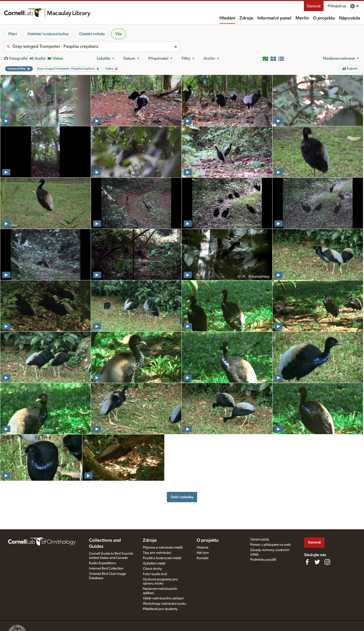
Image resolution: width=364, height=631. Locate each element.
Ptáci (13, 34)
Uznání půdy (260, 539)
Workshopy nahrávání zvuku (165, 604)
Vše (119, 34)
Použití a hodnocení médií (162, 558)
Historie (202, 548)
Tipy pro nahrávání (157, 553)
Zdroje (246, 18)
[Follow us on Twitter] (317, 562)
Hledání (227, 18)
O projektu (324, 18)
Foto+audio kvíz (155, 574)
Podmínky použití (263, 560)
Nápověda (349, 18)
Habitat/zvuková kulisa (48, 34)
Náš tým (203, 553)
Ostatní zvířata (92, 34)
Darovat (314, 6)
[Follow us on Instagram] (327, 562)
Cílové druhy (152, 569)
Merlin (302, 18)
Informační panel (274, 18)
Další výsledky (182, 497)
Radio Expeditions (103, 563)
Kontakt (202, 558)
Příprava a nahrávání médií (163, 548)
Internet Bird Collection (106, 569)
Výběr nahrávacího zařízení (163, 598)
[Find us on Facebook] (307, 562)
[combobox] (92, 47)
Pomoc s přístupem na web (270, 545)
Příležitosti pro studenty (160, 609)
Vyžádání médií (154, 563)
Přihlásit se (337, 6)
